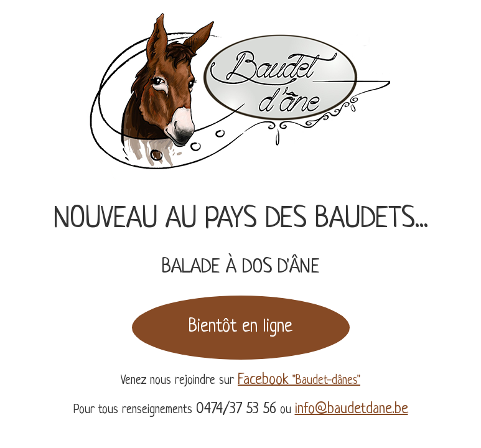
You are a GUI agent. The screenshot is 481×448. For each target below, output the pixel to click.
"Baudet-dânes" (299, 381)
